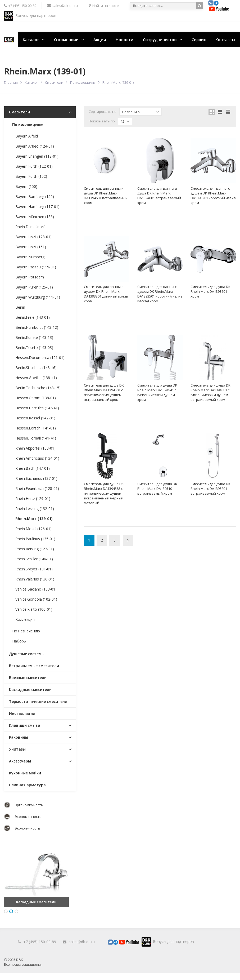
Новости (124, 39)
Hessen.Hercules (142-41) (37, 408)
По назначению (26, 631)
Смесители (54, 82)
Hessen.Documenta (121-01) (40, 358)
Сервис (199, 39)
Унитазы (17, 749)
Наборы (19, 641)
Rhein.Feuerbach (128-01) (37, 488)
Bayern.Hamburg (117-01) (37, 207)
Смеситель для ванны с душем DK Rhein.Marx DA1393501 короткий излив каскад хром (160, 294)
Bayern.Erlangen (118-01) (37, 156)
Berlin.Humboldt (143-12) (37, 327)
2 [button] (11, 911)
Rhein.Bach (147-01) (33, 468)
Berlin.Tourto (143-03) (34, 347)
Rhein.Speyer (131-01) (34, 569)
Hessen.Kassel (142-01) (35, 418)
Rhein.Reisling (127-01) (35, 549)
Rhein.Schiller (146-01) (34, 559)
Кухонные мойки (25, 773)
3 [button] (16, 911)
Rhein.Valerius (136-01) (35, 579)
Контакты (225, 39)
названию (141, 112)
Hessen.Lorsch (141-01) (36, 428)
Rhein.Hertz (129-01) (33, 498)
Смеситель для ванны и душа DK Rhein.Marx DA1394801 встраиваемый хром (159, 196)
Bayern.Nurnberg (30, 257)
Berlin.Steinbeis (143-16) (36, 368)
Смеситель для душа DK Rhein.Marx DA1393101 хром (210, 291)
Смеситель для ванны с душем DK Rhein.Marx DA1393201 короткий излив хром (213, 196)
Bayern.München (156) (35, 217)
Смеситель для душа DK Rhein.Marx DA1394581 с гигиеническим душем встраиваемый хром (210, 392)
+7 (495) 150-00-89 (40, 942)
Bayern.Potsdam (30, 277)
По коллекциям (83, 82)
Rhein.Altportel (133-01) (35, 448)
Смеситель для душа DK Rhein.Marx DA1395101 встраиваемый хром (157, 489)
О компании (66, 39)
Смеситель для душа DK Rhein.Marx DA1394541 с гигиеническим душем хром (157, 392)
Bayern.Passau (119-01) (36, 267)
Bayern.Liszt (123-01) (33, 237)
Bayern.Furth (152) (31, 176)
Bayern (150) (26, 186)
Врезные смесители (28, 678)
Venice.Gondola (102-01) (36, 599)
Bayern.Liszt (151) (31, 247)
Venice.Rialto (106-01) (34, 609)
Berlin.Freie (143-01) (33, 317)
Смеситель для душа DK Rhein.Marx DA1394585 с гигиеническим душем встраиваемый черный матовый (104, 493)
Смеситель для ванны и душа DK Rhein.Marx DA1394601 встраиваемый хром (106, 196)
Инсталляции (22, 713)
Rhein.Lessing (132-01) (35, 509)
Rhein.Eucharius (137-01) (36, 478)
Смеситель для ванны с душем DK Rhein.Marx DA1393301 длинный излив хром (106, 294)
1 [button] (6, 911)
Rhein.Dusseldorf (30, 227)
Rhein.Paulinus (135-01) (35, 539)
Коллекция (25, 619)
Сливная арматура (27, 785)
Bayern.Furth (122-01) (34, 166)
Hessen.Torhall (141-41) (36, 438)
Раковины (19, 737)
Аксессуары (20, 761)
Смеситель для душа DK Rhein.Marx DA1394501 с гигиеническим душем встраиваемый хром (104, 392)
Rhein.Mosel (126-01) (33, 529)
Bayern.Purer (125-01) (34, 287)
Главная (11, 82)
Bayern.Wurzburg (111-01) (38, 297)
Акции (100, 39)
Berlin (20, 307)
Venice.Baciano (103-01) (36, 589)
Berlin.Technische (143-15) (38, 388)
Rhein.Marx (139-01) (34, 519)
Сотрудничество (160, 39)
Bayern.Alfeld (27, 136)
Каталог (31, 39)
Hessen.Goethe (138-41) (36, 378)
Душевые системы (27, 654)
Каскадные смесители (30, 689)
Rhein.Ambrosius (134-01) (37, 458)
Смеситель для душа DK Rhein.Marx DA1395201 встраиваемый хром (210, 489)
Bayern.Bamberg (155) (35, 196)
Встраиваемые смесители (34, 666)
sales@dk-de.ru (82, 942)
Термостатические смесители (38, 701)
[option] (36, 874)
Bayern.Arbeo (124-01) (35, 146)
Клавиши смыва (25, 725)
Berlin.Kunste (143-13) (34, 337)
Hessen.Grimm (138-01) (36, 398)
